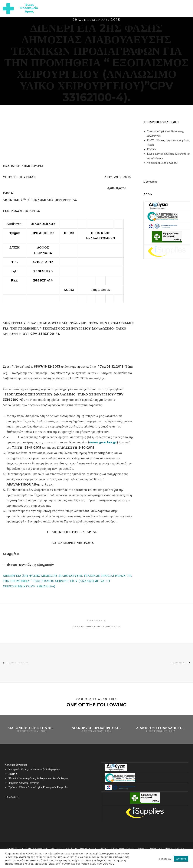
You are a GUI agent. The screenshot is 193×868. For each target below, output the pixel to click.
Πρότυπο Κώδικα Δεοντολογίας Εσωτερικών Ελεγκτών (38, 787)
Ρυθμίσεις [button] (165, 859)
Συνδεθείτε (150, 182)
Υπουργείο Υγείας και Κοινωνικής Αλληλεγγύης (34, 769)
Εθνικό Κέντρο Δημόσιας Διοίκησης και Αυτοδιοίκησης (38, 778)
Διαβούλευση (97, 620)
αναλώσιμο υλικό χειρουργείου (98, 626)
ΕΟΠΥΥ (152, 149)
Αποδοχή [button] (181, 859)
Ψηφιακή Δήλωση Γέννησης (162, 163)
